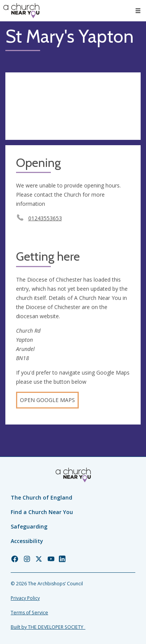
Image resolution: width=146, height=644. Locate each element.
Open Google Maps (47, 400)
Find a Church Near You (42, 512)
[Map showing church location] (73, 106)
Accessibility (27, 541)
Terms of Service (29, 613)
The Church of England (41, 497)
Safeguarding (29, 526)
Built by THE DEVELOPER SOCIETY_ (48, 627)
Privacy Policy (25, 598)
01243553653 (45, 218)
